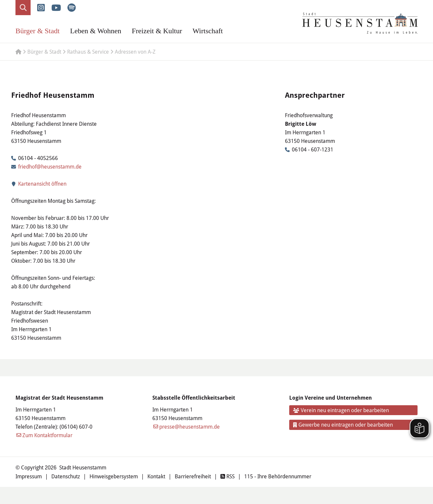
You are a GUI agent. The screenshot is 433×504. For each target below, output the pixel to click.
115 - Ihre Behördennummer (278, 476)
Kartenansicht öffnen (39, 184)
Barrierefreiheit (193, 476)
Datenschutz (66, 476)
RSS (228, 476)
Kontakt (156, 476)
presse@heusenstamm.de (190, 426)
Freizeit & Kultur (157, 31)
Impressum (29, 476)
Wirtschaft (208, 31)
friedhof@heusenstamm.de (50, 166)
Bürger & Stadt (38, 31)
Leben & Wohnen (96, 31)
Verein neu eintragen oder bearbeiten (341, 410)
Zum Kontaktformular (47, 435)
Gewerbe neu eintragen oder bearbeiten (343, 424)
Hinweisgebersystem (114, 476)
